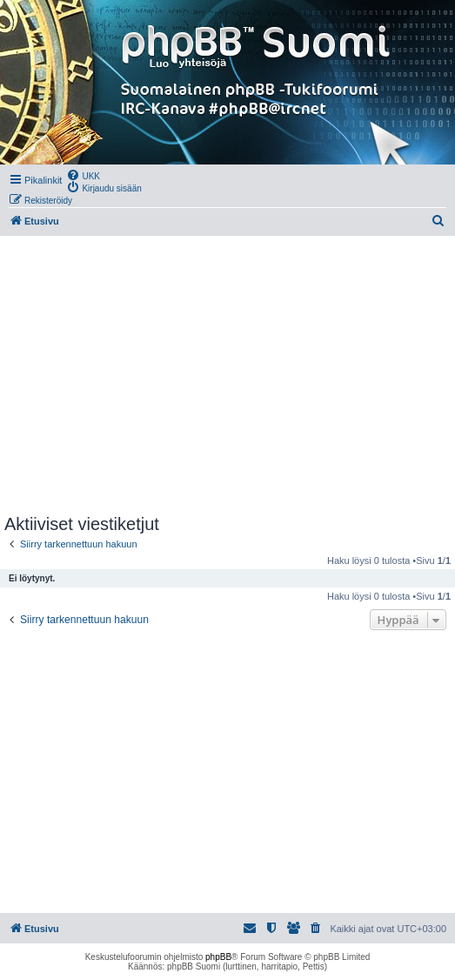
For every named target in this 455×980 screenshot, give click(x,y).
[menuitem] (83, 175)
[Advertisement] (227, 375)
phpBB (218, 957)
